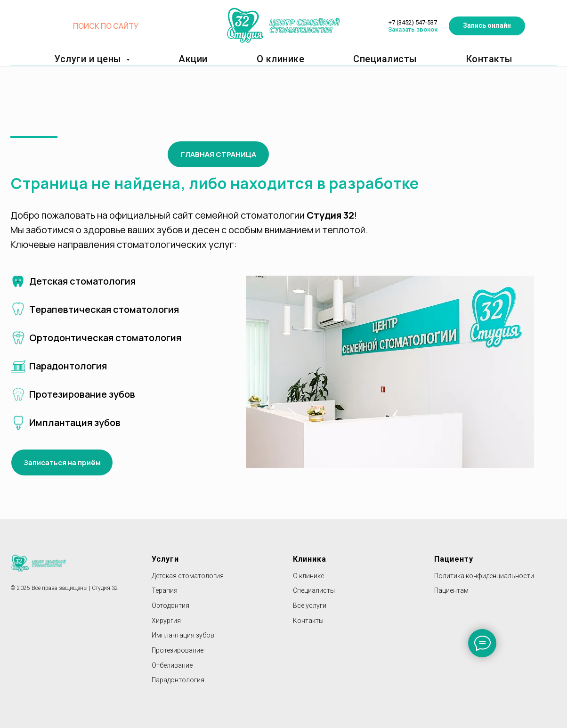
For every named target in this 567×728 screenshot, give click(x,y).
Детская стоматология (188, 576)
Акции (192, 59)
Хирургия (166, 621)
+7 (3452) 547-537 (418, 15)
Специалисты (365, 59)
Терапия (165, 590)
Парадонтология (178, 680)
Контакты (457, 59)
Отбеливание (172, 665)
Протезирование (178, 650)
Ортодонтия (170, 605)
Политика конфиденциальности (484, 576)
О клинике (270, 59)
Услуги (165, 559)
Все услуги (310, 605)
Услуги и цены (108, 59)
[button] (510, 19)
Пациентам (451, 590)
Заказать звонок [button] (418, 26)
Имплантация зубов (183, 635)
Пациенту (454, 559)
